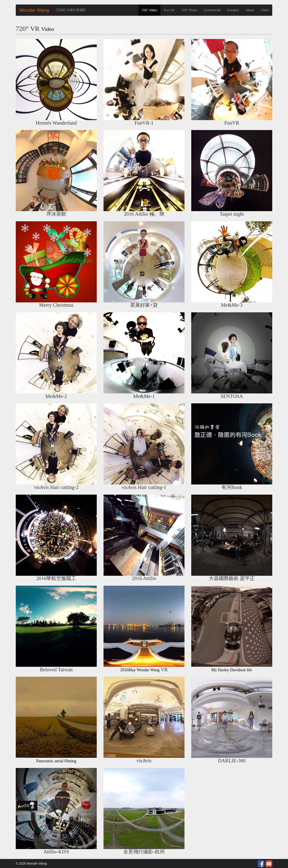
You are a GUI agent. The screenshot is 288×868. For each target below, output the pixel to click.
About (250, 10)
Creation (233, 10)
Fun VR (169, 10)
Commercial (212, 10)
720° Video (149, 10)
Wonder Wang (34, 10)
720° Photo (189, 10)
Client (265, 10)
